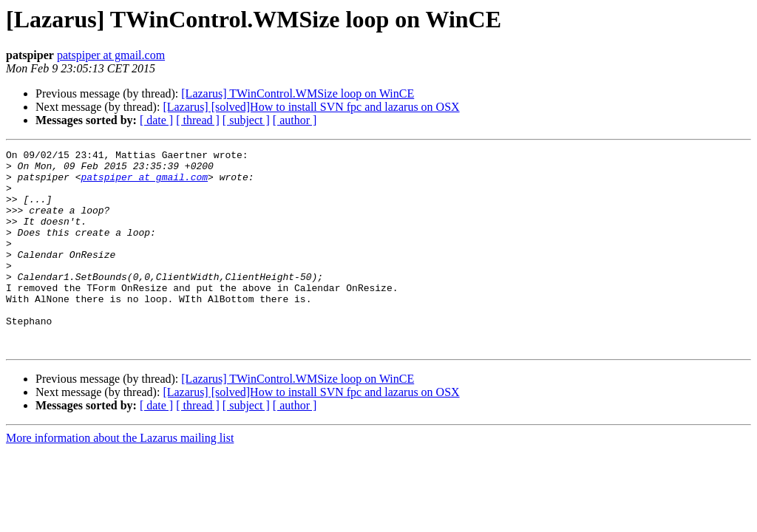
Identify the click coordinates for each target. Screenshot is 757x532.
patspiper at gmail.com (111, 55)
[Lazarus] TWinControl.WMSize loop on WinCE (298, 93)
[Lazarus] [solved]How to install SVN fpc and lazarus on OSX (311, 107)
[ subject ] (246, 120)
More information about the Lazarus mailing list (120, 478)
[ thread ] (198, 120)
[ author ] (295, 120)
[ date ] (156, 120)
